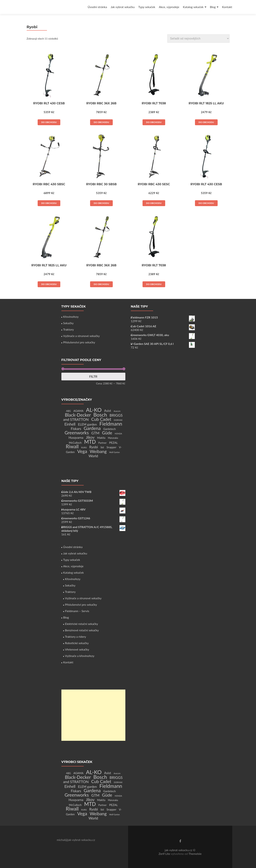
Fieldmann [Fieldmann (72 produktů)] (111, 424)
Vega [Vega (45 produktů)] (82, 451)
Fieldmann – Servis (77, 611)
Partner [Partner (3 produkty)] (102, 443)
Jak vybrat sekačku (123, 7)
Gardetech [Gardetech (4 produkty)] (109, 429)
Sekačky (68, 323)
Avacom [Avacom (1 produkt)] (117, 411)
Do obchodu (49, 122)
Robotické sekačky (77, 643)
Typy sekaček (147, 7)
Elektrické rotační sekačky (82, 624)
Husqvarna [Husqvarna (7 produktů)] (76, 438)
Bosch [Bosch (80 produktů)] (100, 415)
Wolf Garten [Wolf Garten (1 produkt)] (115, 452)
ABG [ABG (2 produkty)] (69, 411)
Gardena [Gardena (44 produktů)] (92, 428)
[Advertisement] (93, 715)
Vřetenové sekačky (77, 649)
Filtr (93, 377)
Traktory (69, 329)
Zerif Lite (165, 854)
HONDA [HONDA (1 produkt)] (118, 434)
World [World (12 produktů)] (93, 456)
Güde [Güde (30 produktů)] (107, 433)
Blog (213, 7)
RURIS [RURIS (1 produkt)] (84, 447)
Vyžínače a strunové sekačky (81, 336)
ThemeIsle (195, 854)
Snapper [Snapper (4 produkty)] (111, 447)
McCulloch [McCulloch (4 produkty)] (75, 443)
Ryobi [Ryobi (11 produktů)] (94, 447)
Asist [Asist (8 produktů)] (108, 411)
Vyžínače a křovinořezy (80, 656)
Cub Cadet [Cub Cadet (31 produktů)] (101, 419)
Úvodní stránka (97, 7)
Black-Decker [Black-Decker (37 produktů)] (78, 415)
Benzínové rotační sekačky (82, 630)
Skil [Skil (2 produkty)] (102, 447)
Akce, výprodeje (169, 7)
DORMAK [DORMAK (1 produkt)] (118, 420)
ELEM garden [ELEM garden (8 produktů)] (87, 424)
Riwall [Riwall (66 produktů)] (72, 446)
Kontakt (227, 7)
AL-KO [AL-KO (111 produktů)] (94, 410)
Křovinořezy (71, 317)
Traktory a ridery (76, 637)
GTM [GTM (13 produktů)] (95, 433)
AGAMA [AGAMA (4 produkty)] (78, 411)
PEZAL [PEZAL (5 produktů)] (114, 443)
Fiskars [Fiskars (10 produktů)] (76, 429)
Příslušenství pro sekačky (79, 342)
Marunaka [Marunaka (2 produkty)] (113, 438)
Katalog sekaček (193, 7)
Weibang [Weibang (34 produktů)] (98, 451)
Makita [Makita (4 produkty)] (101, 438)
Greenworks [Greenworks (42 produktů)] (77, 433)
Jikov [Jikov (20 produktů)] (90, 437)
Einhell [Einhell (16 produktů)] (70, 424)
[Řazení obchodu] (198, 39)
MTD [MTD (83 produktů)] (90, 442)
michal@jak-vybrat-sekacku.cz (76, 840)
